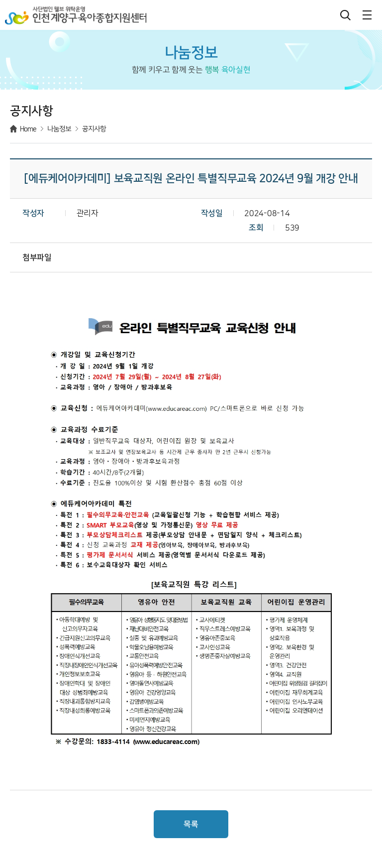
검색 (345, 15)
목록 (191, 824)
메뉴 (367, 15)
